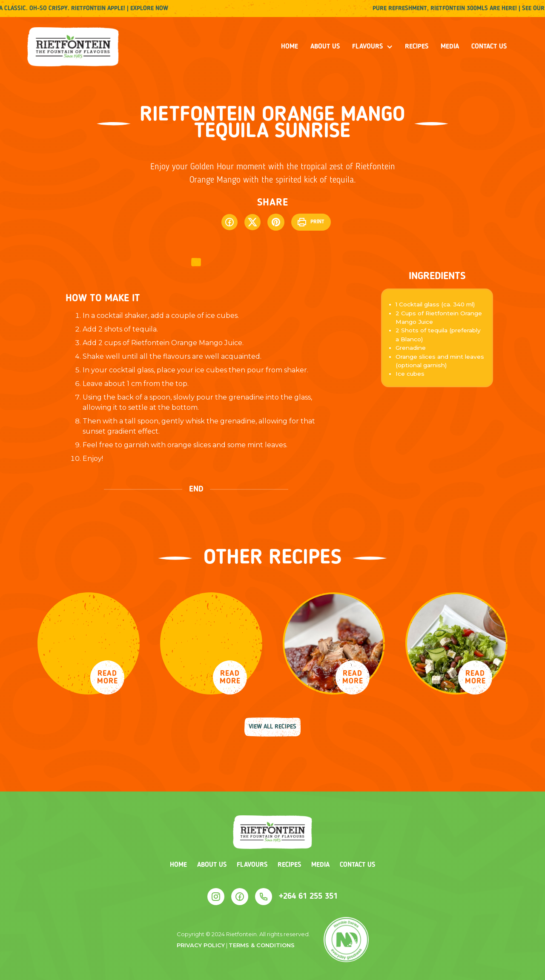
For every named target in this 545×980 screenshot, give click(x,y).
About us (325, 47)
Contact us (489, 47)
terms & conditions (262, 945)
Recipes (289, 865)
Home (290, 47)
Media (320, 865)
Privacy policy (201, 945)
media (450, 47)
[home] (73, 47)
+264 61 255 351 (308, 897)
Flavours (252, 865)
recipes (417, 47)
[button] (373, 47)
